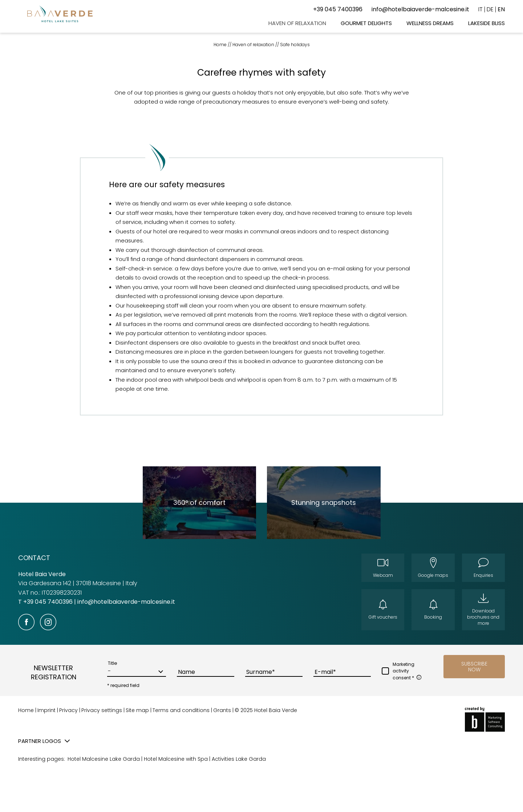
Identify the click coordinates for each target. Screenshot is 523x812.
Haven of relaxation (254, 45)
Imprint (47, 710)
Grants (223, 710)
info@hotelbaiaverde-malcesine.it (126, 602)
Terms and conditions (182, 710)
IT (481, 9)
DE (490, 9)
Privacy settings (102, 710)
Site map (138, 710)
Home (221, 45)
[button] (474, 667)
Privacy (69, 710)
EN (501, 9)
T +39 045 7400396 (46, 602)
